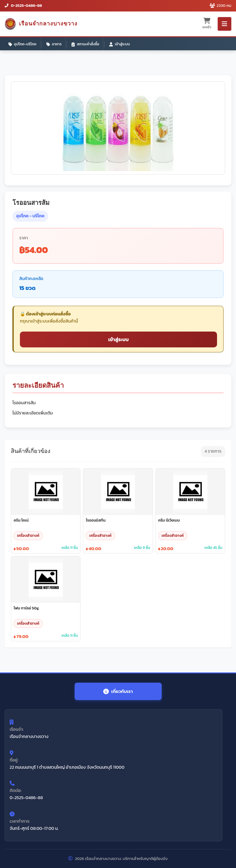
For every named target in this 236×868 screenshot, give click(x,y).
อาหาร (54, 44)
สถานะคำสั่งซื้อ (85, 44)
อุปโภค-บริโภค (22, 44)
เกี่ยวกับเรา (118, 691)
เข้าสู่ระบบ (120, 44)
